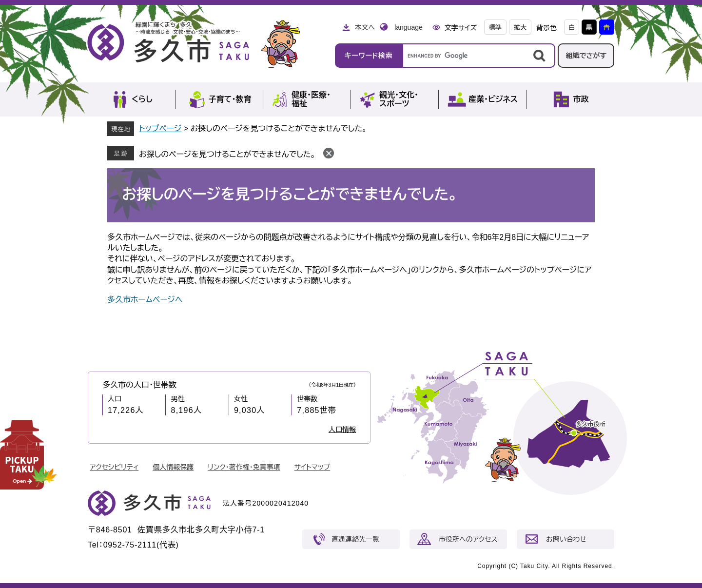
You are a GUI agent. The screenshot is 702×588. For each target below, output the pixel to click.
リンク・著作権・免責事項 (244, 467)
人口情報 (342, 430)
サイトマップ (312, 467)
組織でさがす (586, 56)
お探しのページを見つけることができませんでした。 (227, 154)
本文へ (365, 27)
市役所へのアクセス (468, 539)
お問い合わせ (566, 539)
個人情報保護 (173, 467)
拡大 (520, 28)
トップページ (160, 128)
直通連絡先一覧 (355, 539)
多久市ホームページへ (145, 300)
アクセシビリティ (114, 467)
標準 (495, 28)
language (409, 27)
